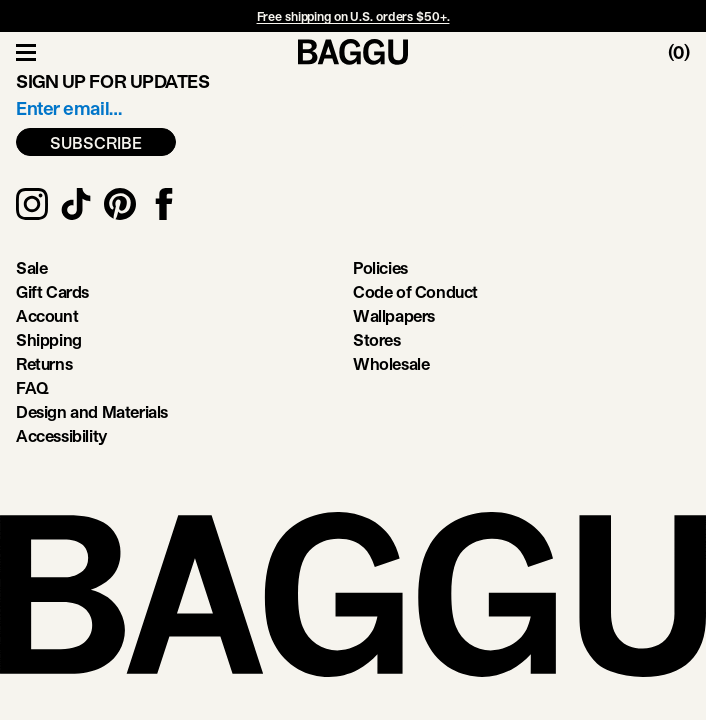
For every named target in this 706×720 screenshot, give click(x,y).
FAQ (32, 387)
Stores (377, 339)
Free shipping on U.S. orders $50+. (353, 16)
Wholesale (391, 363)
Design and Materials (92, 411)
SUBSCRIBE (96, 142)
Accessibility (61, 435)
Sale (31, 267)
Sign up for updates (112, 81)
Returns (44, 363)
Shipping (49, 339)
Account (47, 315)
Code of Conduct (415, 291)
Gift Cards (52, 291)
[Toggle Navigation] (26, 52)
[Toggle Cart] (687, 52)
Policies (380, 267)
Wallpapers (394, 315)
